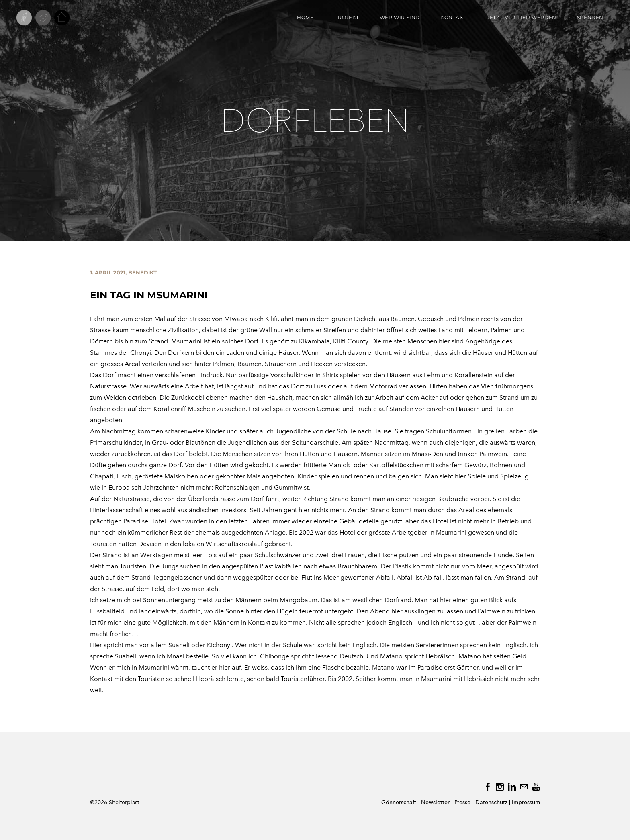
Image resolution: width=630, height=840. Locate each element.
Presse (462, 802)
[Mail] (524, 787)
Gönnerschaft (399, 802)
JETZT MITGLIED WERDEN (522, 17)
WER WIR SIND (400, 17)
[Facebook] (488, 787)
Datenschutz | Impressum (508, 802)
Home (305, 17)
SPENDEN (590, 17)
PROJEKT (347, 17)
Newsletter (435, 802)
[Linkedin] (512, 787)
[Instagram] (500, 787)
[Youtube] (536, 787)
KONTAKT (453, 17)
